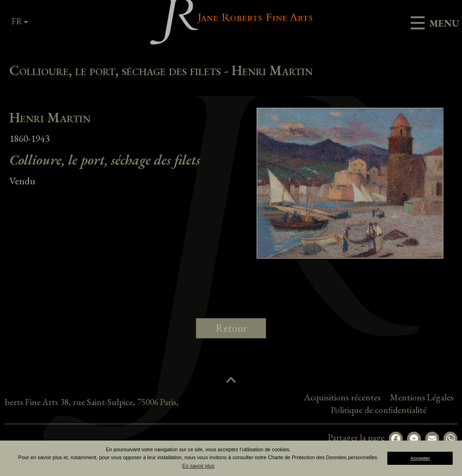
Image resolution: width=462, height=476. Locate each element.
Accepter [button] (420, 458)
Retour (231, 328)
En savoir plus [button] (198, 466)
